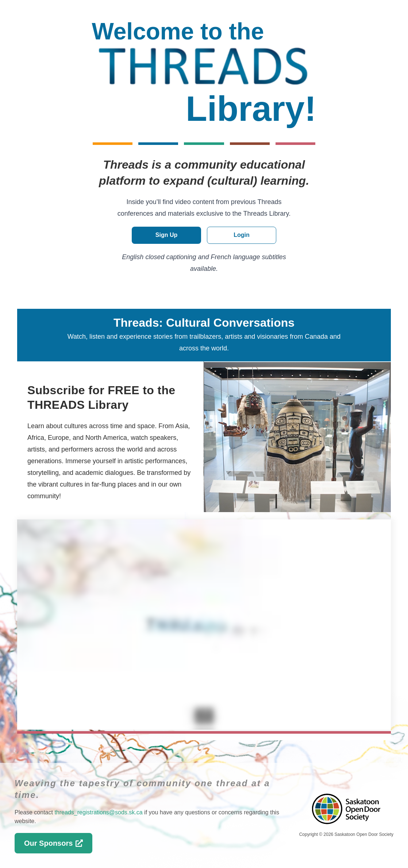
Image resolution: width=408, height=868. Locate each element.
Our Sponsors (53, 843)
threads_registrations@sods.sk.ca (98, 812)
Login (242, 235)
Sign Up (166, 235)
